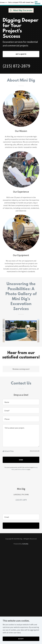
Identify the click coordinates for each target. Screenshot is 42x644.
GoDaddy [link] (25, 544)
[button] (4, 451)
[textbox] (21, 402)
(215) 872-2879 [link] (16, 66)
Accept (21, 640)
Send (21, 460)
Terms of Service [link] (22, 469)
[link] (21, 10)
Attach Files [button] (9, 451)
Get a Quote (21, 54)
